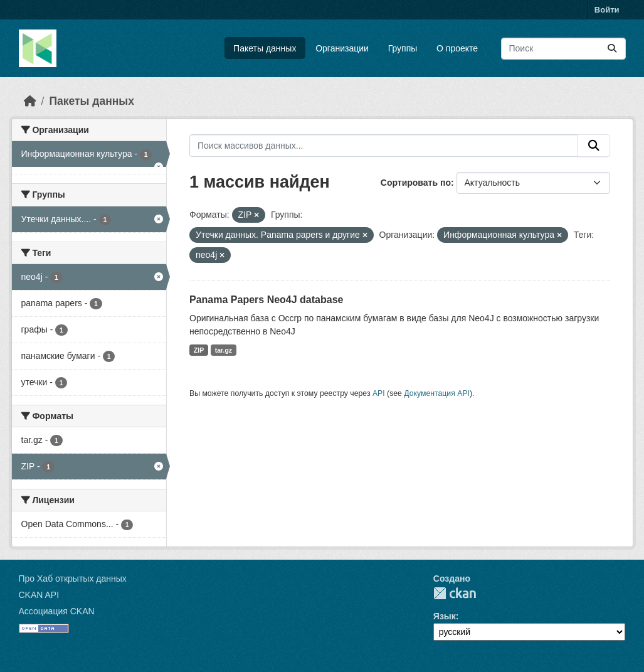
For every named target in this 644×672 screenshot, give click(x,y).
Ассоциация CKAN (57, 611)
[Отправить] (612, 49)
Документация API (437, 393)
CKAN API (39, 595)
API (379, 393)
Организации (342, 48)
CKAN (455, 593)
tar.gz (224, 350)
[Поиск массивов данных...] (563, 49)
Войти (607, 10)
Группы (403, 48)
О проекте (457, 48)
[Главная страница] (30, 101)
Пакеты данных (265, 48)
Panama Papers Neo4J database (266, 300)
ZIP (199, 350)
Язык (445, 616)
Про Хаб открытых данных (73, 579)
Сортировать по (416, 183)
